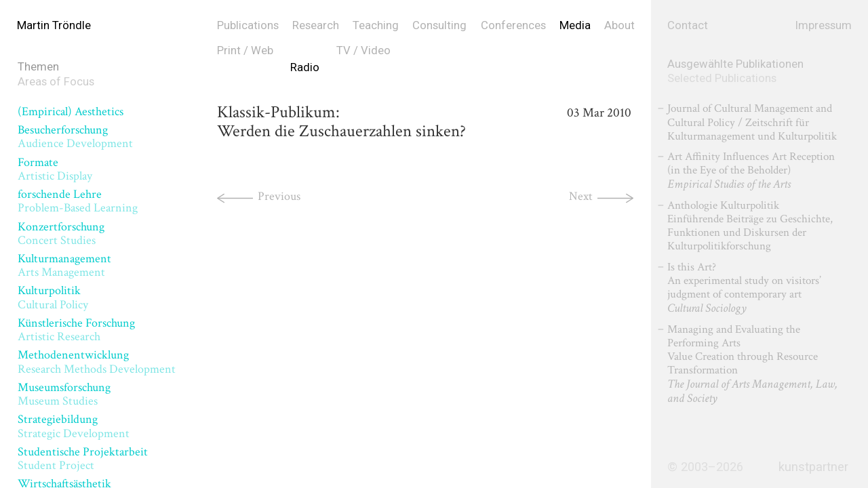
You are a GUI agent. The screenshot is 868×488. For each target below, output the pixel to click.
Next (581, 196)
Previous (279, 196)
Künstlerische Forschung (76, 330)
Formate (55, 169)
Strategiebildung (74, 426)
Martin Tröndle (54, 25)
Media (575, 25)
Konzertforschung (61, 233)
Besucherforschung (75, 137)
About (619, 25)
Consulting (439, 25)
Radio (305, 67)
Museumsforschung (64, 394)
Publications (248, 25)
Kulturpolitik (53, 297)
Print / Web (245, 50)
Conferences (513, 25)
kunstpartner (813, 467)
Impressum (824, 25)
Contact (688, 25)
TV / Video (363, 50)
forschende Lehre (78, 201)
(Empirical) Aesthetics (71, 111)
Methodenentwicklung (97, 362)
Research (316, 25)
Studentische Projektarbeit (83, 459)
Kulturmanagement (64, 265)
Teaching (376, 25)
